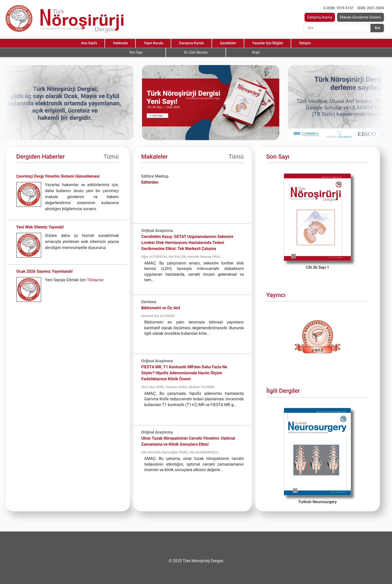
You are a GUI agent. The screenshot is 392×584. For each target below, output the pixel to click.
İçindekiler (228, 43)
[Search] (337, 28)
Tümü (111, 157)
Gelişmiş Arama (320, 17)
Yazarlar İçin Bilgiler (268, 43)
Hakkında (120, 43)
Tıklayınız (95, 280)
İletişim (305, 43)
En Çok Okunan (196, 52)
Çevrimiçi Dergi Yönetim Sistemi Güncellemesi (58, 176)
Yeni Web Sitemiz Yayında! (40, 227)
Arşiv (256, 52)
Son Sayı (136, 52)
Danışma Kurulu (192, 43)
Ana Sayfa (89, 43)
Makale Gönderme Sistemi (360, 17)
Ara (377, 28)
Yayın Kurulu (153, 43)
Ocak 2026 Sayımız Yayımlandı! (44, 271)
